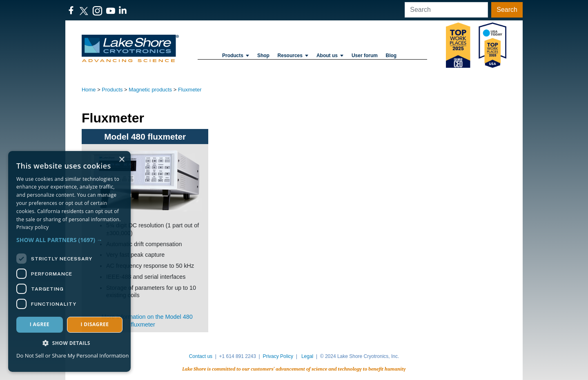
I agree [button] (40, 324)
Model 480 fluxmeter (145, 137)
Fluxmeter (190, 90)
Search (507, 10)
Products (236, 56)
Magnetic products (150, 90)
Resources (293, 56)
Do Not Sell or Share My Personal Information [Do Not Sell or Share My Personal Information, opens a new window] (72, 356)
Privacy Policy (278, 356)
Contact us (201, 356)
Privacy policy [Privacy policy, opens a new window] (32, 227)
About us (330, 56)
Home (89, 90)
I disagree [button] (95, 324)
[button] (69, 240)
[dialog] (69, 261)
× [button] (121, 160)
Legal (307, 356)
